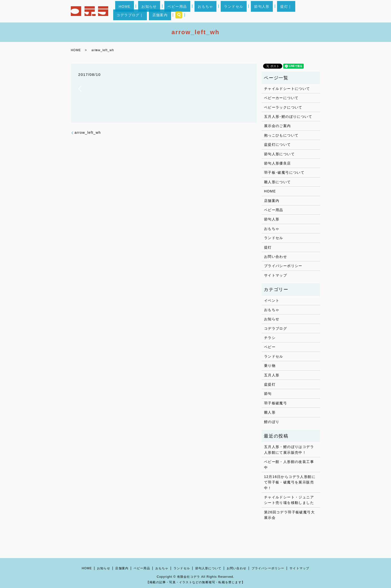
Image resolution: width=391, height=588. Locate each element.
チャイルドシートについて (287, 89)
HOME (133, 11)
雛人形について (278, 182)
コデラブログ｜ (276, 11)
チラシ (270, 338)
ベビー (270, 347)
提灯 (268, 247)
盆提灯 (270, 384)
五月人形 (272, 375)
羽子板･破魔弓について (284, 172)
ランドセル (215, 11)
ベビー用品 (172, 11)
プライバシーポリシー (283, 266)
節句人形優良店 (278, 163)
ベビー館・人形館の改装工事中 (289, 464)
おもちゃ (194, 11)
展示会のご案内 (278, 126)
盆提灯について (278, 145)
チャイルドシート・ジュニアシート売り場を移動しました (289, 500)
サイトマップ (276, 275)
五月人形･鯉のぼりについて (288, 117)
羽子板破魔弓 (276, 403)
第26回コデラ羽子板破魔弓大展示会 (289, 515)
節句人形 (237, 11)
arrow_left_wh (88, 133)
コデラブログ (276, 328)
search (314, 11)
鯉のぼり (272, 422)
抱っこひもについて (281, 135)
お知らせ (151, 11)
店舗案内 (299, 11)
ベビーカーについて (281, 98)
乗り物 (270, 366)
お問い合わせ (276, 257)
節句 (268, 394)
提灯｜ (254, 11)
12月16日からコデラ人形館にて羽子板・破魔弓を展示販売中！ (290, 482)
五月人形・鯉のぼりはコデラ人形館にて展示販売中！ (289, 449)
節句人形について (279, 154)
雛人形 (270, 412)
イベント (272, 300)
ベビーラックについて (283, 107)
